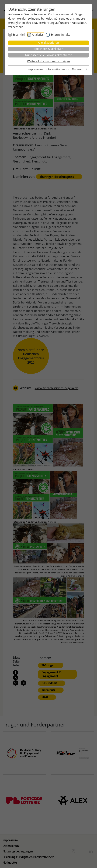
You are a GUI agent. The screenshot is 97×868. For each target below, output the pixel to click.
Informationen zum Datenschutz (67, 69)
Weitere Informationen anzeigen (48, 61)
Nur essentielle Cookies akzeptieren (49, 55)
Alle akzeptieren (48, 43)
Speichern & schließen (48, 49)
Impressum (35, 69)
